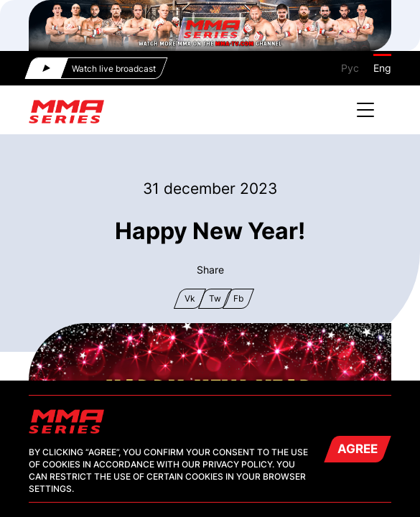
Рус (350, 68)
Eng (382, 68)
